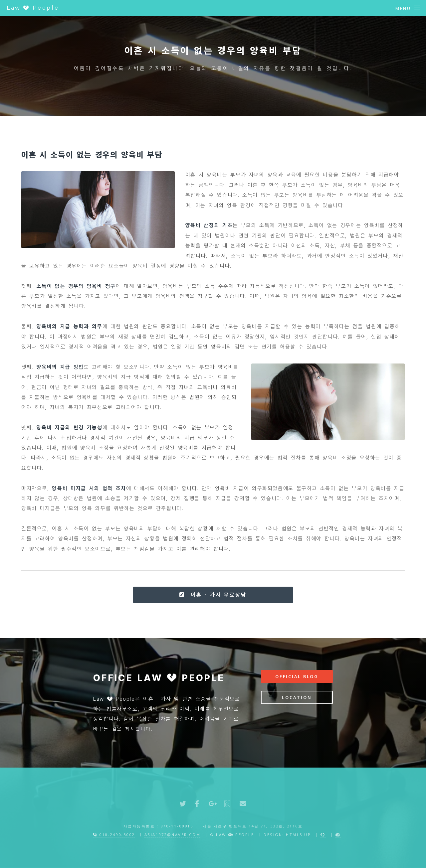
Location (297, 697)
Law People (33, 8)
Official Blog (297, 676)
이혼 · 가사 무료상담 (213, 595)
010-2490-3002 (114, 835)
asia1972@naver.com (172, 835)
